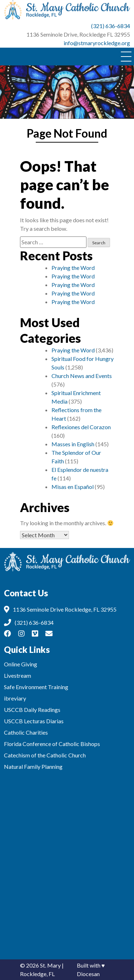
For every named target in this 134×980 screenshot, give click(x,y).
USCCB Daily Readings (32, 710)
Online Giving (21, 664)
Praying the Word (73, 268)
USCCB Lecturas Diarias (34, 721)
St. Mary (50, 965)
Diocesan (88, 974)
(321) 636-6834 (111, 26)
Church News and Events (82, 376)
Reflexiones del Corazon (81, 427)
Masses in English (73, 444)
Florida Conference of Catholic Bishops (52, 744)
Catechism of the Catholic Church (45, 755)
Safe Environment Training (36, 687)
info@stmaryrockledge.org (97, 43)
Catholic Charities (26, 732)
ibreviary (15, 698)
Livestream (18, 675)
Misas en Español (73, 487)
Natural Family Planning (33, 766)
